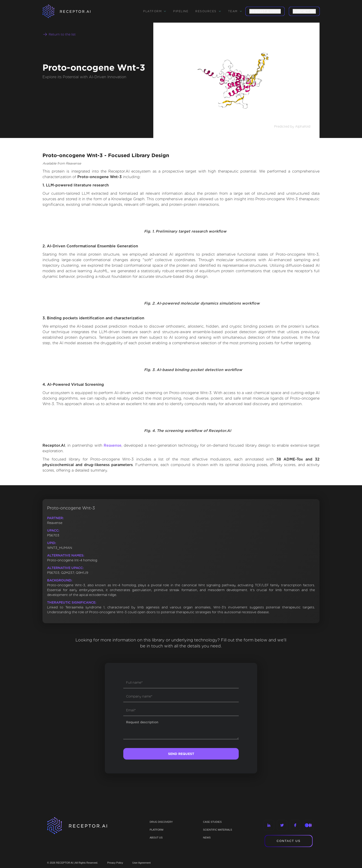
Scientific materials (217, 830)
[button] (155, 11)
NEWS (207, 838)
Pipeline (181, 11)
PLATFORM (156, 830)
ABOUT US (156, 838)
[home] (72, 11)
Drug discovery (161, 822)
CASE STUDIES (212, 822)
